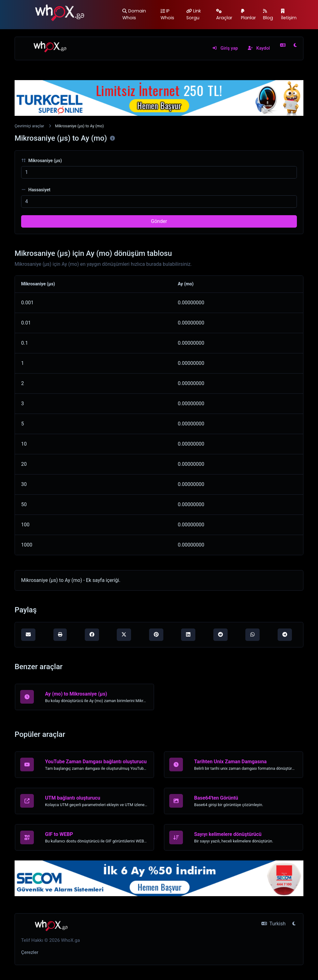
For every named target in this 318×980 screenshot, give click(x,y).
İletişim (289, 15)
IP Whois (167, 14)
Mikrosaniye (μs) (41, 161)
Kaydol (259, 48)
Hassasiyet (36, 190)
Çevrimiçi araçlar (29, 126)
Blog (268, 15)
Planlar (248, 15)
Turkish (273, 924)
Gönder (159, 221)
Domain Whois (134, 14)
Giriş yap (225, 48)
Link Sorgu (194, 14)
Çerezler (30, 952)
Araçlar (224, 15)
